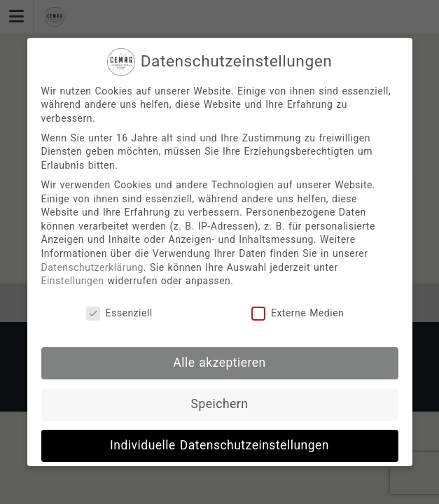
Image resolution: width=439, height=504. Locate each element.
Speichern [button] (220, 404)
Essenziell (119, 313)
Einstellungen (73, 281)
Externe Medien (298, 313)
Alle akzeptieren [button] (219, 363)
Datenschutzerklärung (92, 267)
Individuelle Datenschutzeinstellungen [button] (219, 445)
